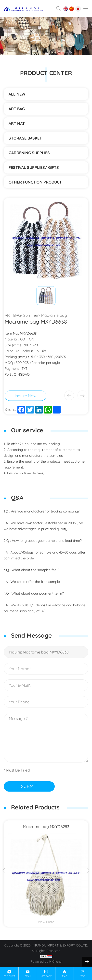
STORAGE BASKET (25, 138)
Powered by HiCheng (46, 961)
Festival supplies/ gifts (34, 167)
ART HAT (17, 123)
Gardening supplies (29, 153)
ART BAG (17, 109)
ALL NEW (17, 94)
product (9, 976)
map (65, 976)
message (46, 976)
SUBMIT (29, 786)
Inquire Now (26, 396)
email (28, 976)
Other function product (35, 182)
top (83, 976)
